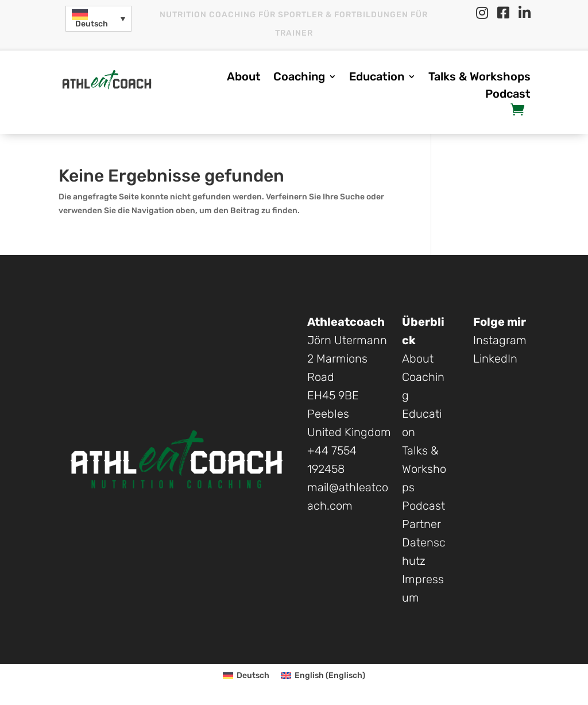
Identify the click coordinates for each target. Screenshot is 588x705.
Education (377, 78)
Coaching (299, 78)
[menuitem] (98, 19)
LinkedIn (495, 359)
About (244, 78)
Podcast (508, 95)
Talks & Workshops (479, 78)
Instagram (500, 340)
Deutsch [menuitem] (92, 24)
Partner (421, 524)
